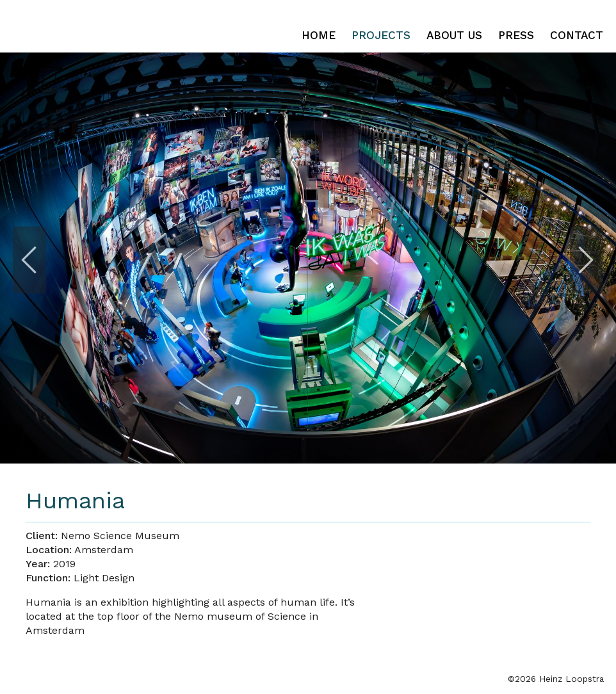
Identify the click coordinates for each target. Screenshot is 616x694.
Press (516, 35)
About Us (454, 35)
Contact (577, 35)
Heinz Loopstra (123, 26)
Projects (381, 35)
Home (319, 35)
